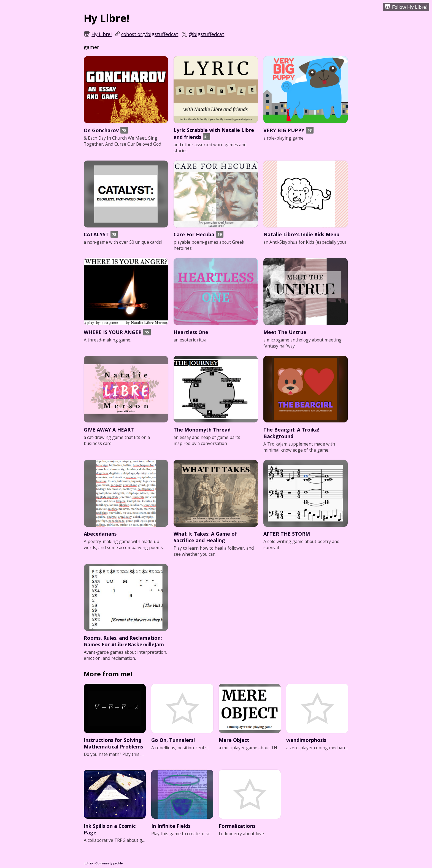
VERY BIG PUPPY (284, 130)
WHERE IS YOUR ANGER (113, 332)
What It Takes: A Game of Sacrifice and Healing (205, 537)
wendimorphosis (306, 740)
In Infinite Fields (171, 826)
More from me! (108, 674)
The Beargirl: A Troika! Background (291, 433)
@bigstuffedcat (206, 34)
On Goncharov (101, 130)
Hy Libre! (102, 34)
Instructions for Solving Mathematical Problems (113, 743)
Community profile (109, 863)
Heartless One (191, 332)
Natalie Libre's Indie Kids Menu (301, 234)
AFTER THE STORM (287, 534)
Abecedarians (100, 534)
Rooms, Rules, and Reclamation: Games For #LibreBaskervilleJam (124, 641)
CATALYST (96, 234)
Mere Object (234, 740)
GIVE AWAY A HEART (109, 430)
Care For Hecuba (194, 234)
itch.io (88, 863)
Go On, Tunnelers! (173, 740)
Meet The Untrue (285, 332)
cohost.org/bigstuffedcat (150, 34)
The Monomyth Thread (202, 430)
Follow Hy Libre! (406, 7)
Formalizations (237, 826)
